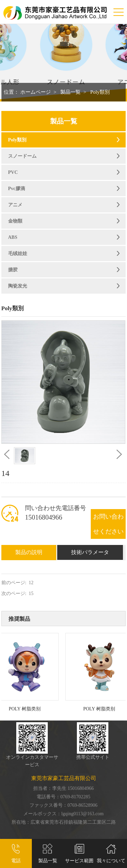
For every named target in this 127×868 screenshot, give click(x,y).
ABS (13, 237)
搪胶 (13, 270)
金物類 (15, 221)
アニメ (15, 205)
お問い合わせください (108, 524)
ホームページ (36, 92)
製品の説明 (29, 552)
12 (31, 583)
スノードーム (22, 156)
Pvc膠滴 (17, 189)
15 (31, 593)
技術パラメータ (90, 552)
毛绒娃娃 (18, 254)
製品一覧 (70, 92)
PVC (13, 172)
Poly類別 (100, 92)
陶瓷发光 (18, 286)
